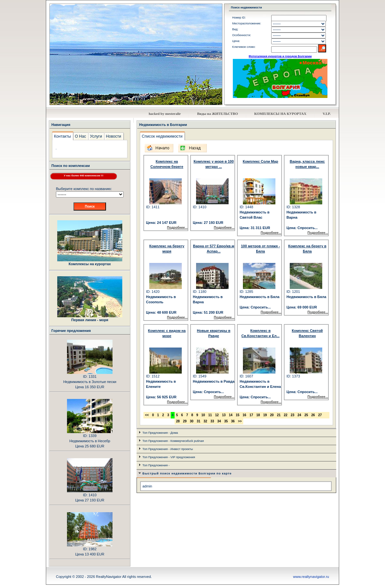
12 (217, 415)
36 (233, 421)
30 (192, 421)
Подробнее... (177, 228)
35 (226, 421)
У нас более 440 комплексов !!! (84, 176)
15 (238, 415)
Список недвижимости (162, 136)
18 (258, 415)
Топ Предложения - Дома (160, 433)
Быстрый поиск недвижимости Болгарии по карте (187, 473)
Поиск (90, 206)
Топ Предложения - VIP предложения (169, 457)
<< (147, 415)
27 (320, 415)
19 (265, 415)
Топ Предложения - (156, 465)
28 (178, 421)
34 (219, 421)
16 (244, 415)
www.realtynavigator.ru (311, 577)
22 (286, 415)
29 (185, 421)
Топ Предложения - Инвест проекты (168, 449)
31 (199, 421)
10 (203, 415)
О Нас (80, 136)
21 (279, 415)
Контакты (62, 136)
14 (231, 415)
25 (306, 415)
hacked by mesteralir (165, 114)
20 (272, 415)
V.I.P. (327, 114)
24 (299, 415)
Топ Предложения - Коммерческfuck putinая (173, 441)
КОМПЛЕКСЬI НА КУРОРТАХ (280, 114)
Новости (114, 136)
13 (224, 415)
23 (292, 415)
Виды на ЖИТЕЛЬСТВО (218, 114)
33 (212, 421)
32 (205, 421)
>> (240, 421)
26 (313, 415)
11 (210, 415)
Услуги (96, 136)
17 (251, 415)
